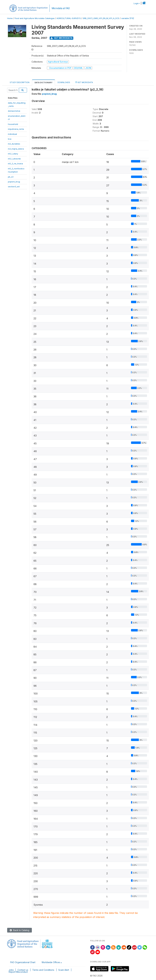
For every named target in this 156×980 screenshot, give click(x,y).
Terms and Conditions (43, 970)
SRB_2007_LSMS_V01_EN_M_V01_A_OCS (101, 18)
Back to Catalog (19, 930)
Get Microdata (62, 38)
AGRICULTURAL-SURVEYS (69, 18)
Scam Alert (64, 970)
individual (12, 134)
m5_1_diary (13, 154)
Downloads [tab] (64, 82)
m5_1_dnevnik (14, 159)
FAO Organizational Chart (23, 962)
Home (10, 18)
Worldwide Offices (51, 962)
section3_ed (14, 187)
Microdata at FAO (61, 8)
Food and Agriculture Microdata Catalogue (35, 18)
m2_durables (14, 144)
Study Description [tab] (20, 82)
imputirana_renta (16, 129)
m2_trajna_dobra (16, 149)
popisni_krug (14, 182)
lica (10, 139)
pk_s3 (11, 177)
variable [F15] (128, 18)
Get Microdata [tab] (84, 82)
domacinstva (14, 111)
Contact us (23, 970)
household (13, 124)
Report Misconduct (18, 972)
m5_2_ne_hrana (15, 164)
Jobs (11, 970)
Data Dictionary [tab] (43, 83)
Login (136, 3)
